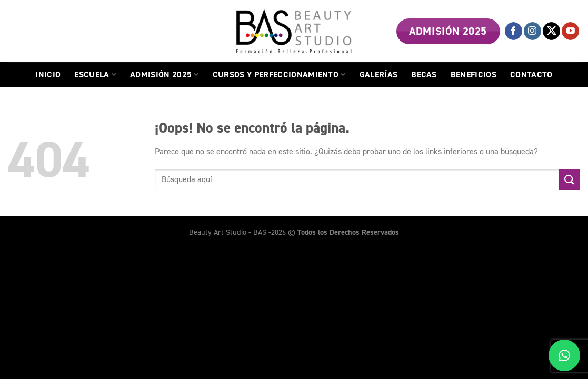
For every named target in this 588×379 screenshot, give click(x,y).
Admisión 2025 (165, 74)
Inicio (48, 74)
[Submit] (570, 179)
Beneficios (474, 74)
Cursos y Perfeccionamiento (279, 74)
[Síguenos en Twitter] (551, 31)
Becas (424, 74)
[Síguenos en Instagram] (532, 31)
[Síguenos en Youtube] (570, 31)
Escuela (95, 74)
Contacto (531, 74)
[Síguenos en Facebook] (514, 31)
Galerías (379, 74)
